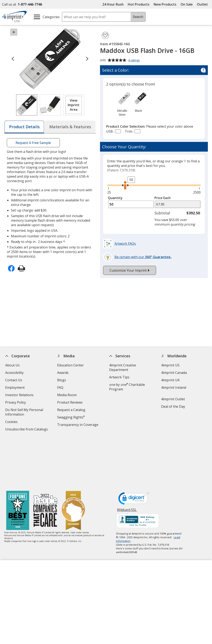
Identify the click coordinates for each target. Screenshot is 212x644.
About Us (12, 365)
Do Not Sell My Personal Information (24, 413)
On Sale (187, 4)
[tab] (24, 127)
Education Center (70, 365)
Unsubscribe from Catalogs (27, 430)
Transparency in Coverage (78, 425)
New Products (165, 4)
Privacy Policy (16, 403)
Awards (63, 373)
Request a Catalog (71, 410)
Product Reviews (70, 402)
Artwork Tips (119, 377)
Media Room (67, 395)
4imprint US (170, 365)
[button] (74, 105)
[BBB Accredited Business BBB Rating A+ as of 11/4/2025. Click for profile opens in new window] (138, 472)
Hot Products (139, 4)
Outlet (203, 4)
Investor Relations (20, 395)
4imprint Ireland (174, 387)
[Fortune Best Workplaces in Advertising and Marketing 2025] (18, 461)
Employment (15, 387)
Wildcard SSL (127, 462)
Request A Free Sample (33, 143)
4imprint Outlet (173, 399)
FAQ (60, 387)
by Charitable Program (127, 387)
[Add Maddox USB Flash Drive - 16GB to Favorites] (105, 35)
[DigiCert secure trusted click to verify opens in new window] (134, 450)
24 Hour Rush (113, 4)
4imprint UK (170, 380)
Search (138, 17)
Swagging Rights (71, 417)
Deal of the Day (173, 406)
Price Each (163, 198)
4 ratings (134, 61)
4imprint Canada (174, 373)
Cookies (12, 422)
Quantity (115, 198)
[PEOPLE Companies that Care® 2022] (45, 461)
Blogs (62, 380)
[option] (122, 104)
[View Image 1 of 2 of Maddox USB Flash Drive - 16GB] (27, 105)
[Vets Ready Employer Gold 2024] (73, 461)
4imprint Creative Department (123, 367)
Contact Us (14, 380)
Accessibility (14, 373)
